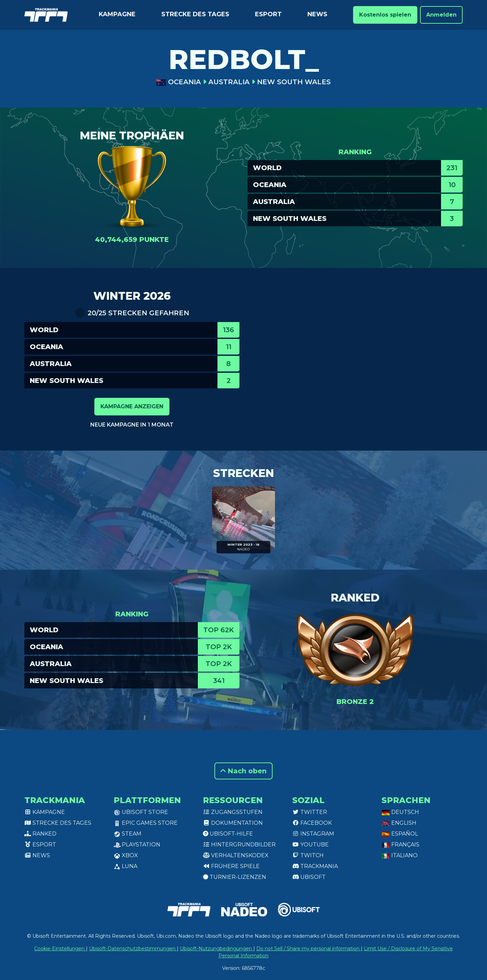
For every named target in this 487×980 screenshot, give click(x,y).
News (317, 14)
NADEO (243, 549)
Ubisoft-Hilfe (228, 834)
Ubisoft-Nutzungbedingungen (217, 949)
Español (400, 834)
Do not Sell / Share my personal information (309, 949)
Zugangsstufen (233, 812)
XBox (126, 855)
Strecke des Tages (195, 14)
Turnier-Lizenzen (235, 877)
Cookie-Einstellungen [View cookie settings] (60, 949)
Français (400, 845)
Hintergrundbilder (239, 845)
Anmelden (441, 15)
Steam (127, 834)
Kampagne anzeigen (132, 406)
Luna (125, 866)
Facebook (312, 823)
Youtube (310, 845)
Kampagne (117, 14)
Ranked (40, 834)
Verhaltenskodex (236, 855)
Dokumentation (233, 823)
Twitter (310, 812)
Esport (268, 14)
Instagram (313, 834)
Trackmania (315, 866)
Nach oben (243, 771)
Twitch (308, 855)
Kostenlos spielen (385, 15)
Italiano (400, 855)
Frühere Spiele (231, 866)
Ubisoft (309, 877)
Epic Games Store (146, 823)
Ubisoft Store (141, 812)
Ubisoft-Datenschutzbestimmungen (133, 949)
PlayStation (137, 845)
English (399, 823)
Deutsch (400, 812)
